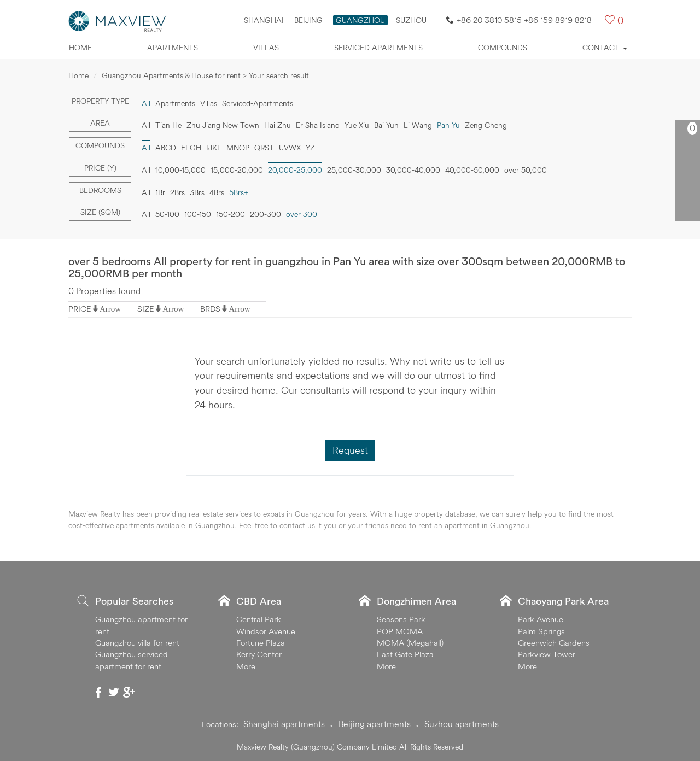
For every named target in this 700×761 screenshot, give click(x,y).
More (246, 666)
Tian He (168, 125)
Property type (100, 101)
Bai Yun (386, 125)
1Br (160, 192)
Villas (266, 48)
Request (350, 450)
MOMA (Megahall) (410, 643)
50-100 (167, 214)
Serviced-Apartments (258, 103)
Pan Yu (448, 125)
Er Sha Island (318, 125)
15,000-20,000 (237, 170)
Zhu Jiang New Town (223, 125)
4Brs (217, 192)
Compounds (503, 48)
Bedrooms (100, 190)
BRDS (210, 309)
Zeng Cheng (486, 125)
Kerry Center (259, 654)
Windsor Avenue (266, 631)
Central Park (259, 619)
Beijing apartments (375, 724)
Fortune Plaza (261, 643)
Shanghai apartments (284, 724)
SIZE (146, 309)
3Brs (197, 192)
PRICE (80, 309)
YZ (310, 148)
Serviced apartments (378, 48)
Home (80, 48)
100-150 (198, 214)
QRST (264, 148)
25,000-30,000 (354, 170)
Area (100, 123)
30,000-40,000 (413, 170)
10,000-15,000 (180, 170)
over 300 (302, 214)
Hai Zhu (278, 125)
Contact (605, 48)
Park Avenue (541, 619)
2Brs (177, 192)
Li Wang (418, 125)
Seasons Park (401, 619)
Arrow (110, 309)
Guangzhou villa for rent (137, 643)
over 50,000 (526, 170)
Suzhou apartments (462, 724)
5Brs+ (239, 192)
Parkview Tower (547, 654)
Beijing (308, 20)
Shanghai (264, 20)
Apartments (173, 48)
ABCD (166, 148)
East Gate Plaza (405, 654)
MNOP (238, 148)
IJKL (214, 148)
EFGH (191, 148)
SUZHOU (411, 20)
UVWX (290, 148)
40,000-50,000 (472, 170)
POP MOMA (400, 631)
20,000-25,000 (295, 170)
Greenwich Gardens (554, 643)
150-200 (231, 214)
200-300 (266, 214)
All (146, 103)
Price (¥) (100, 168)
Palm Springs (541, 631)
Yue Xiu (357, 125)
